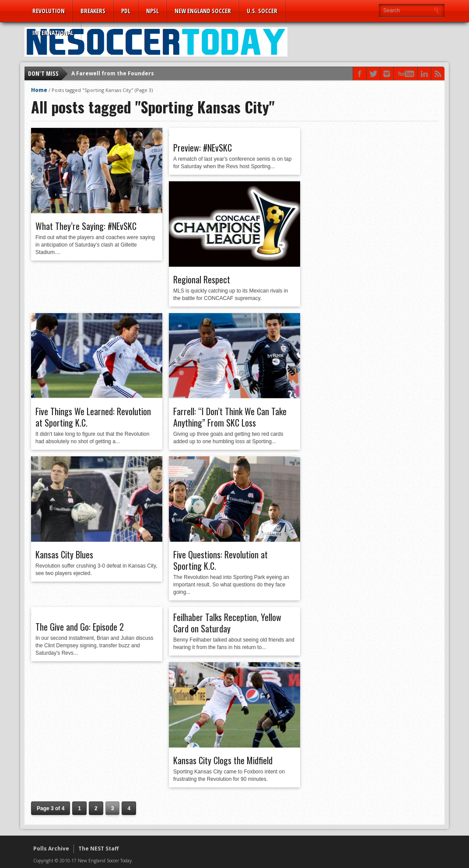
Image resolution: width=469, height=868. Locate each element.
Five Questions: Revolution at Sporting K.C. (220, 560)
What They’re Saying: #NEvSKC (86, 226)
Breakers (93, 11)
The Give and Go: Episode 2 (80, 627)
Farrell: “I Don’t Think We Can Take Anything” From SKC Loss (230, 417)
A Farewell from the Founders (113, 73)
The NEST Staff (98, 849)
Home (39, 90)
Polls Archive (51, 849)
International (53, 33)
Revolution (49, 11)
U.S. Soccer (262, 11)
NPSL (152, 11)
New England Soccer (203, 11)
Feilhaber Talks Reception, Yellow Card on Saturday (227, 623)
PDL (126, 11)
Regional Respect (202, 279)
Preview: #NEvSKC (203, 148)
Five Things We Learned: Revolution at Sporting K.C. (93, 417)
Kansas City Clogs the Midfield (223, 760)
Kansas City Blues (64, 554)
